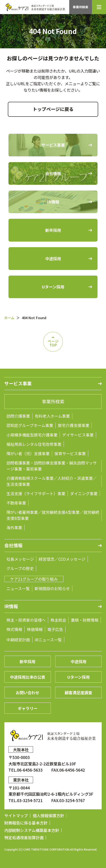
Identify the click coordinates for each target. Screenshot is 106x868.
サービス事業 (18, 383)
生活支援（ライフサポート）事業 (36, 494)
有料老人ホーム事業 (52, 416)
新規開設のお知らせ (52, 588)
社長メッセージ (20, 559)
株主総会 (58, 620)
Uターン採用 (78, 677)
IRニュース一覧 (48, 640)
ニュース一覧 (18, 588)
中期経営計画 (18, 640)
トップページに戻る (53, 109)
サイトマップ (16, 816)
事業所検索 (80, 7)
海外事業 (14, 528)
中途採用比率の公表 (28, 677)
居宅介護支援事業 (74, 425)
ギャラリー (28, 708)
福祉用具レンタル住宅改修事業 (34, 444)
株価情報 (35, 629)
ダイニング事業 (84, 494)
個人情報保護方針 (48, 816)
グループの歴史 (20, 568)
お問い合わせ (27, 693)
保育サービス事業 (70, 453)
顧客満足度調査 (78, 693)
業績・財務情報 (85, 620)
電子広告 (55, 629)
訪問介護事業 (18, 416)
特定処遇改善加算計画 (24, 838)
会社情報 (13, 545)
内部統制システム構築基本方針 (32, 830)
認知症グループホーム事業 (30, 425)
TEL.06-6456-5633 (26, 770)
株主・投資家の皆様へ (26, 620)
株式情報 (14, 629)
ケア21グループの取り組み (34, 579)
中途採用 (79, 661)
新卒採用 (27, 661)
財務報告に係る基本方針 (26, 823)
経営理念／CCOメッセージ (62, 559)
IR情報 (11, 606)
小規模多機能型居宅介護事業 (32, 435)
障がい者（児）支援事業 (28, 453)
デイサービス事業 (78, 435)
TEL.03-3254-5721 (26, 800)
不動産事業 (16, 503)
